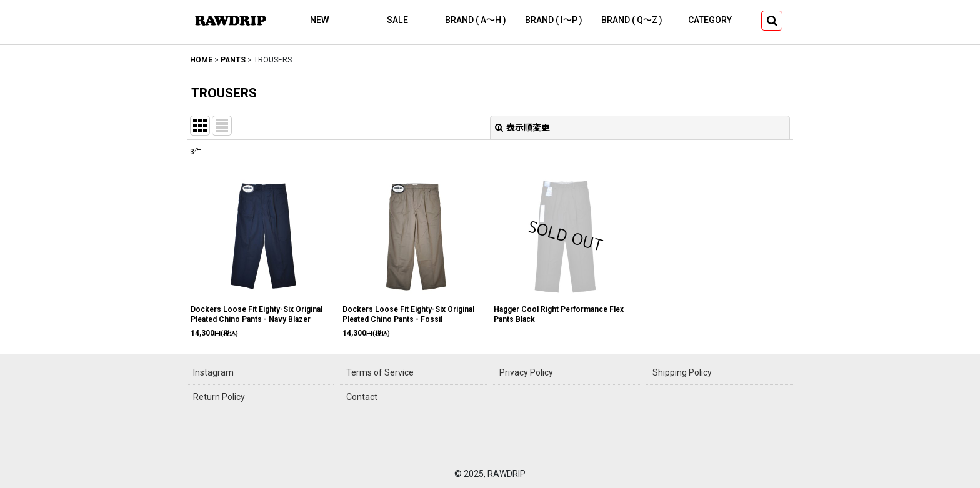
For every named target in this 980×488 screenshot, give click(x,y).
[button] (772, 21)
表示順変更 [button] (522, 127)
